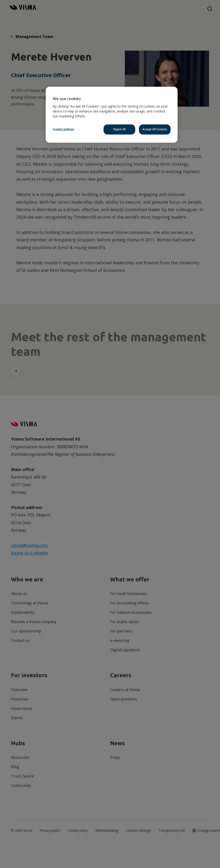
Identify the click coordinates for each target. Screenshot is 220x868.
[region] (112, 115)
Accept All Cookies (155, 129)
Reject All (119, 129)
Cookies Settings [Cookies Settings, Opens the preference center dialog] (63, 129)
